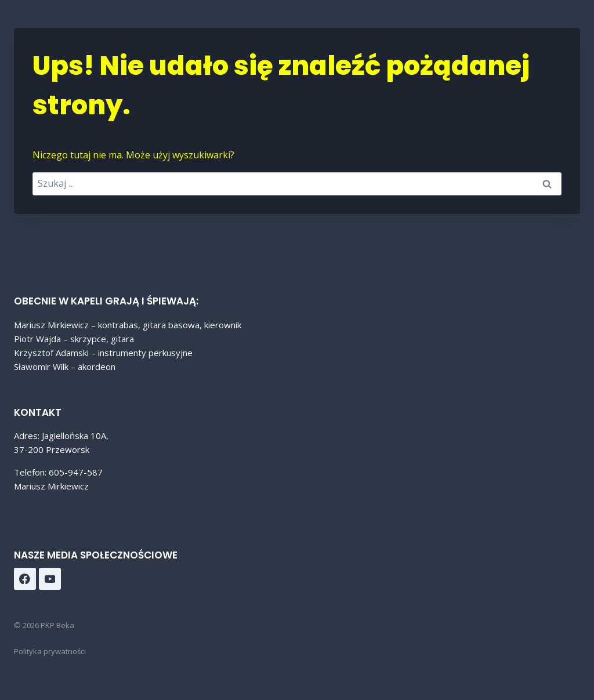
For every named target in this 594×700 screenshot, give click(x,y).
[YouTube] (50, 579)
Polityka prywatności (50, 651)
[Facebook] (25, 579)
